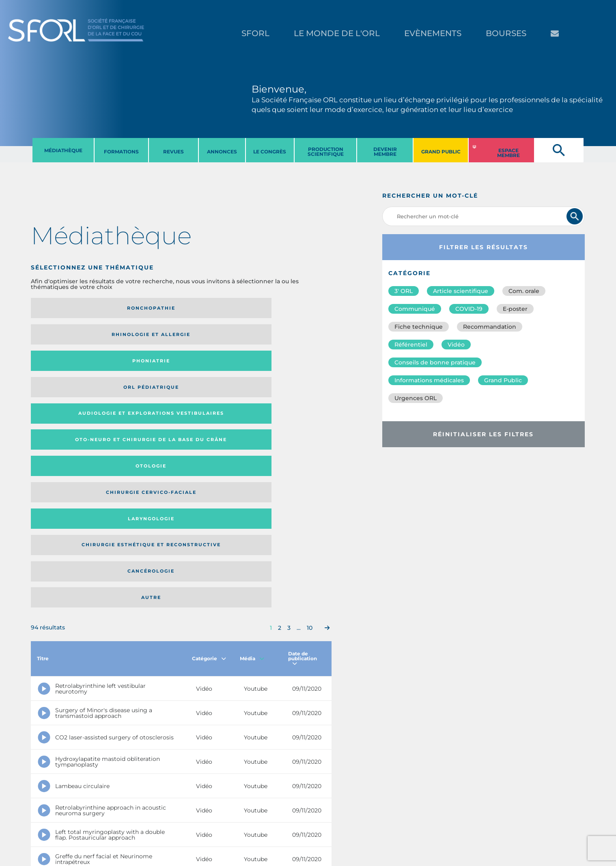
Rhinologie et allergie (136, 308)
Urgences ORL (416, 398)
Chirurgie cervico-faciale (290, 337)
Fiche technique (419, 327)
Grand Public (503, 380)
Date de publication (303, 433)
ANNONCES (222, 152)
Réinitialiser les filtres (483, 434)
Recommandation (490, 327)
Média (252, 433)
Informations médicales (429, 380)
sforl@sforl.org (153, 816)
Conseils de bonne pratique (435, 362)
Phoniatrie (216, 308)
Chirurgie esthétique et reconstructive (139, 369)
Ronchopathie (66, 308)
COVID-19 (469, 309)
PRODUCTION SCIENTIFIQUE (326, 152)
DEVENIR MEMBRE (385, 152)
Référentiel (411, 345)
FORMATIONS (121, 152)
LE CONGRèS (270, 152)
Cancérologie (215, 369)
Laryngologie (66, 369)
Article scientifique (461, 291)
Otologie (215, 337)
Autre (291, 369)
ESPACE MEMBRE (508, 153)
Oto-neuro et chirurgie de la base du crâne (139, 337)
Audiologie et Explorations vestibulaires (61, 337)
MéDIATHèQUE (63, 150)
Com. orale (524, 291)
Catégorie (209, 433)
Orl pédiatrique (291, 308)
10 (310, 402)
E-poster (515, 309)
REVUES (173, 152)
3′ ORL (404, 291)
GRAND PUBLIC (441, 152)
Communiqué (415, 309)
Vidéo (456, 345)
